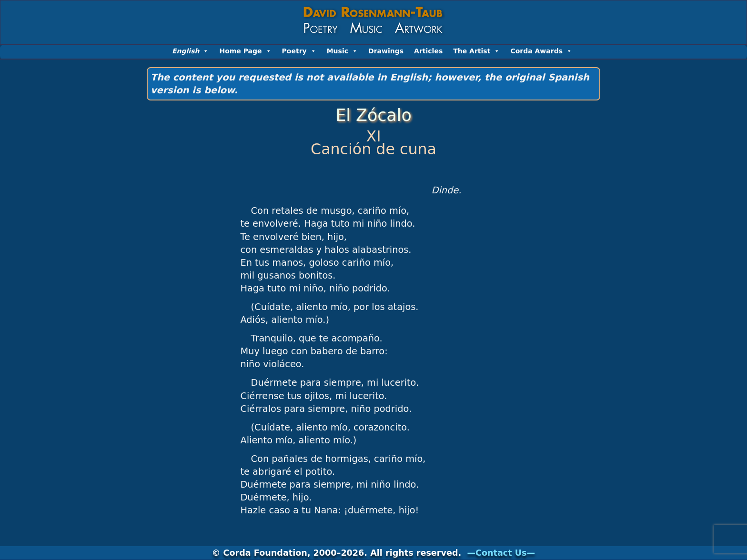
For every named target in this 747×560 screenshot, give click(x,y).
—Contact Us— (501, 553)
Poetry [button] (299, 51)
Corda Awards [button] (541, 51)
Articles (428, 51)
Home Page (245, 51)
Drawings (386, 51)
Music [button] (342, 51)
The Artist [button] (476, 51)
